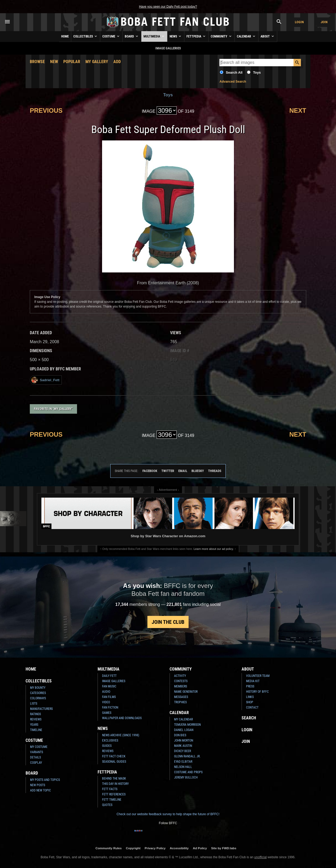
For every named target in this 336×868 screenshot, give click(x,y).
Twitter (168, 471)
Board (132, 36)
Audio (106, 692)
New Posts (38, 785)
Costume (111, 36)
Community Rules (109, 848)
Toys (257, 72)
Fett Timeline (112, 800)
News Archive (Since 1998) (121, 735)
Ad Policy (200, 848)
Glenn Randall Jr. (187, 756)
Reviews (36, 719)
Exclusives (110, 740)
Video (106, 702)
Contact (252, 707)
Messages (181, 697)
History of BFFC (257, 692)
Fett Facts (110, 789)
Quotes (107, 805)
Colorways (38, 698)
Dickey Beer (183, 751)
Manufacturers (41, 709)
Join (324, 22)
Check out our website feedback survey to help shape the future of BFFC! (168, 814)
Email (183, 471)
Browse (37, 62)
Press (250, 686)
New (54, 62)
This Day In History (115, 784)
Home (65, 36)
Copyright (133, 848)
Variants (37, 752)
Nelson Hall (183, 767)
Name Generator (186, 692)
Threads (215, 471)
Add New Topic (40, 790)
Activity (180, 676)
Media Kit (253, 681)
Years (34, 725)
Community (222, 36)
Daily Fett (109, 676)
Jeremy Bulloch (186, 777)
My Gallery (97, 62)
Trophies (180, 702)
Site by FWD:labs (224, 848)
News (176, 36)
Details (35, 757)
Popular (72, 62)
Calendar (246, 36)
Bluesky (198, 471)
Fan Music (109, 686)
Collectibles (86, 36)
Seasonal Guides (114, 762)
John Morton (184, 740)
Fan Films (109, 697)
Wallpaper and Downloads (122, 718)
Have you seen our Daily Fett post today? (168, 7)
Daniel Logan (184, 730)
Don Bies (180, 735)
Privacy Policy (155, 848)
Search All (234, 72)
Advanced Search (233, 82)
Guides (107, 746)
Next (298, 110)
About (268, 36)
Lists (34, 704)
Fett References (114, 794)
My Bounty (38, 688)
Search (249, 718)
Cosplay (36, 763)
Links (250, 697)
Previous (46, 110)
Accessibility (179, 848)
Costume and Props (188, 772)
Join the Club (168, 622)
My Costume (39, 747)
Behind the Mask (114, 779)
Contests (181, 681)
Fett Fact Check (114, 756)
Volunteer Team (258, 676)
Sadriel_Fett (45, 380)
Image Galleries (114, 681)
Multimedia (154, 36)
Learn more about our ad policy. (214, 549)
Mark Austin (183, 746)
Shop (250, 702)
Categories (38, 693)
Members (181, 686)
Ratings (35, 714)
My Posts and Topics (45, 780)
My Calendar (183, 719)
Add (117, 62)
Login (299, 22)
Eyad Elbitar (183, 762)
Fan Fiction (110, 707)
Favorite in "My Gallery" (53, 409)
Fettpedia (196, 36)
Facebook (150, 471)
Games (107, 713)
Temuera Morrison (187, 725)
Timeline (36, 730)
